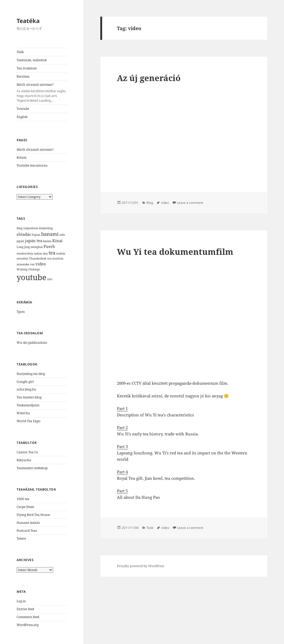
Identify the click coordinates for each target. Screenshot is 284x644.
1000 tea (23, 499)
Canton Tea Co (27, 452)
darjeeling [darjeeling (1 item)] (46, 228)
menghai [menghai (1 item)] (37, 247)
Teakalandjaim (28, 405)
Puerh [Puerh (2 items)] (49, 246)
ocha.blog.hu (26, 389)
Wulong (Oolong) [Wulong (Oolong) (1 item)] (28, 269)
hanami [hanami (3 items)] (50, 234)
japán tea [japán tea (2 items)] (34, 241)
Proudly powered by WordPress (141, 566)
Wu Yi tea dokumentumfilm (175, 252)
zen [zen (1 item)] (50, 279)
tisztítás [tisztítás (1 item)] (58, 258)
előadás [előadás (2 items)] (24, 234)
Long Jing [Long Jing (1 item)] (23, 247)
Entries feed (25, 609)
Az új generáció (149, 78)
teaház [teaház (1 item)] (61, 253)
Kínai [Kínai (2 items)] (57, 241)
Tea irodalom (27, 68)
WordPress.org (28, 625)
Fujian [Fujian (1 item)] (36, 235)
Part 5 (122, 491)
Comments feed (28, 617)
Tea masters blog (29, 397)
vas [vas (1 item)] (32, 264)
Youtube (23, 109)
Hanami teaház (28, 523)
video (165, 203)
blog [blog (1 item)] (20, 228)
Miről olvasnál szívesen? (42, 93)
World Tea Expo (29, 421)
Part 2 (122, 427)
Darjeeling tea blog (31, 374)
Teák (20, 52)
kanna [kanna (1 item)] (47, 241)
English (22, 117)
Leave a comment (190, 203)
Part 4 (122, 472)
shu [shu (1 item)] (45, 253)
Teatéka (28, 21)
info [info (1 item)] (62, 235)
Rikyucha (24, 460)
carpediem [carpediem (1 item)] (31, 228)
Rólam (22, 158)
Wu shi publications (32, 343)
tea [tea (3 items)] (52, 253)
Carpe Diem (25, 507)
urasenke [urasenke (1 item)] (23, 264)
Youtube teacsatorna (32, 165)
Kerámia (23, 76)
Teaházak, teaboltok (32, 60)
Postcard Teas (27, 531)
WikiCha (23, 413)
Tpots (21, 312)
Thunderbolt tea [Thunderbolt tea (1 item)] (40, 258)
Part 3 (122, 446)
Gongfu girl (25, 382)
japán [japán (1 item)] (20, 241)
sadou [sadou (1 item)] (38, 253)
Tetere (21, 539)
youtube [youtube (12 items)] (32, 277)
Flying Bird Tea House (33, 515)
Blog (150, 203)
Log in (21, 601)
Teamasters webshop (32, 468)
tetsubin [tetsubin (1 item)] (22, 258)
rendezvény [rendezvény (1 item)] (25, 253)
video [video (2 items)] (41, 264)
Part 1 (122, 408)
